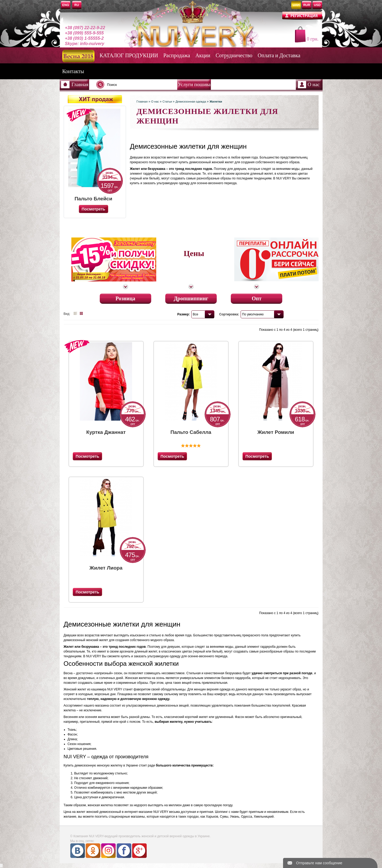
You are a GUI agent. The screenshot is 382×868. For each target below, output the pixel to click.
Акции (203, 55)
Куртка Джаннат (106, 432)
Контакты (73, 71)
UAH (296, 5)
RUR (307, 5)
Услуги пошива (194, 84)
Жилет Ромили (276, 432)
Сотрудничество (234, 55)
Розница (125, 297)
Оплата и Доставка (279, 55)
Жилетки (216, 102)
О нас (314, 84)
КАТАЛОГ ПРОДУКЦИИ (129, 55)
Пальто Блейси (93, 199)
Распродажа (177, 55)
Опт (257, 297)
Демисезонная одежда (191, 102)
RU (77, 5)
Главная (80, 84)
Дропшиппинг (191, 297)
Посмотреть (87, 456)
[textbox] (138, 85)
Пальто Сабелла (191, 432)
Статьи (167, 102)
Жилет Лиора (106, 568)
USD (317, 5)
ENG (66, 5)
